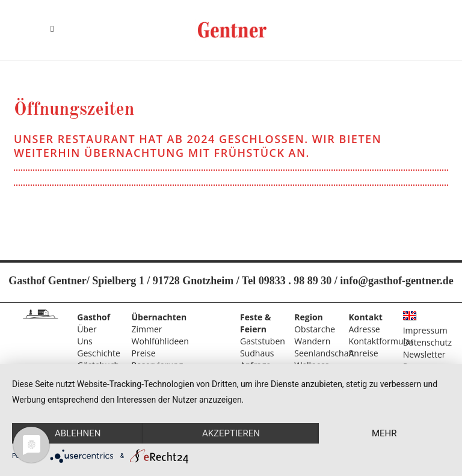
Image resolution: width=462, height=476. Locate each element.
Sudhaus (257, 353)
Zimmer (147, 329)
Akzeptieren (231, 433)
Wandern (312, 341)
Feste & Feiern (255, 323)
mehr (384, 433)
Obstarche (315, 329)
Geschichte (99, 353)
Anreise (363, 353)
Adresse (364, 329)
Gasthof (94, 317)
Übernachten (159, 317)
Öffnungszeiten (74, 110)
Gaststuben (263, 341)
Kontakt (365, 317)
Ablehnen (78, 433)
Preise (144, 353)
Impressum (425, 330)
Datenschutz (427, 342)
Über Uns (87, 335)
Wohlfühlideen (160, 341)
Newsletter (424, 354)
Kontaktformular (381, 341)
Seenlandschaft (324, 353)
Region (309, 317)
